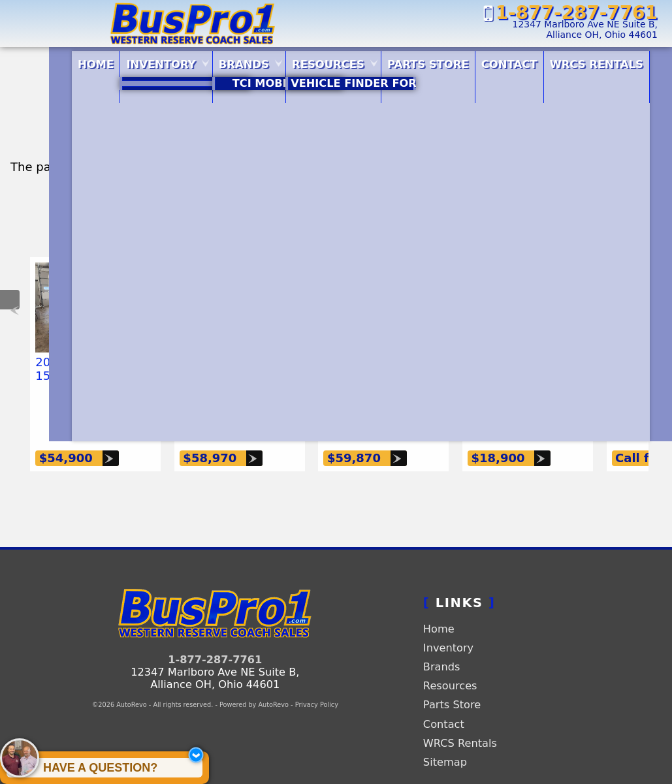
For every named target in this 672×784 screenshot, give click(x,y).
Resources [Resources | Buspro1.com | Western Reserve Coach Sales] (304, 60)
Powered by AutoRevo (254, 678)
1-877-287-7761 (215, 633)
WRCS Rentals (460, 716)
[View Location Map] (519, 30)
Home (439, 602)
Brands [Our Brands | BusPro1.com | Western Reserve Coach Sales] (206, 60)
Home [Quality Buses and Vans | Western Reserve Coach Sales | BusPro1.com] (31, 60)
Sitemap (445, 735)
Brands (442, 640)
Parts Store (417, 60)
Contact (444, 698)
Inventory (448, 621)
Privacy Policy (317, 678)
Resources (450, 659)
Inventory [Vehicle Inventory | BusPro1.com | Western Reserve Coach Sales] (110, 60)
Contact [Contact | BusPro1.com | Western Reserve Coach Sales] (511, 60)
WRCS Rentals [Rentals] (612, 60)
